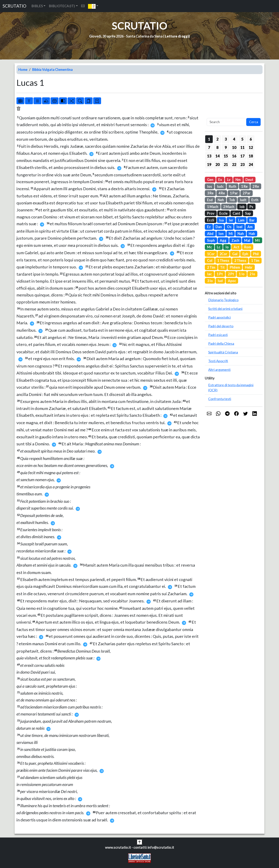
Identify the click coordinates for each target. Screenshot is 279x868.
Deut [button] (249, 180)
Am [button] (250, 227)
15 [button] (226, 156)
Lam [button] (241, 220)
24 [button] (251, 164)
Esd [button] (210, 200)
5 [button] (242, 139)
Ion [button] (221, 234)
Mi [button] (231, 234)
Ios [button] (210, 186)
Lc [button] (219, 247)
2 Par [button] (247, 193)
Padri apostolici (219, 317)
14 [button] (217, 156)
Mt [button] (258, 240)
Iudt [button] (243, 200)
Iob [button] (242, 207)
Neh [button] (221, 200)
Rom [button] (248, 247)
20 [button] (217, 164)
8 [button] (217, 147)
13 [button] (209, 156)
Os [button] (229, 227)
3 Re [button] (210, 193)
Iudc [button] (220, 186)
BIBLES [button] (37, 6)
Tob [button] (232, 200)
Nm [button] (238, 180)
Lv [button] (229, 180)
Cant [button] (236, 213)
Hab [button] (252, 234)
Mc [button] (210, 247)
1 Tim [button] (255, 260)
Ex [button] (220, 180)
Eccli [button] (211, 220)
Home (23, 70)
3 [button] (226, 139)
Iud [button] (220, 281)
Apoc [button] (232, 281)
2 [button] (217, 139)
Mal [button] (247, 240)
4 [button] (234, 139)
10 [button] (234, 147)
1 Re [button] (244, 186)
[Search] (226, 122)
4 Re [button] (222, 193)
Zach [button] (235, 240)
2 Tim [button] (211, 267)
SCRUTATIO (14, 6)
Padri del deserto (221, 326)
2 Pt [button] (231, 274)
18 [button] (251, 156)
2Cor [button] (223, 254)
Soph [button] (211, 240)
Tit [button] (222, 267)
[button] (93, 6)
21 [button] (226, 164)
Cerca (254, 122)
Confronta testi (220, 399)
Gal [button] (235, 254)
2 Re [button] (256, 186)
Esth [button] (255, 200)
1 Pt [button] (220, 274)
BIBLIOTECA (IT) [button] (62, 6)
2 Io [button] (252, 274)
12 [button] (251, 147)
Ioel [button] (239, 227)
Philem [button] (235, 267)
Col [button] (210, 260)
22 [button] (234, 164)
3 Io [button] (210, 281)
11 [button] (242, 147)
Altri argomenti (219, 370)
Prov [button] (211, 213)
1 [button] (209, 139)
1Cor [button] (211, 254)
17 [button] (242, 156)
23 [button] (242, 164)
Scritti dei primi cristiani (225, 309)
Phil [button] (256, 254)
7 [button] (209, 147)
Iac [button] (209, 274)
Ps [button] (251, 207)
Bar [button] (252, 220)
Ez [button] (209, 227)
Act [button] (236, 247)
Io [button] (227, 247)
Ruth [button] (233, 186)
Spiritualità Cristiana (223, 352)
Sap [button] (248, 213)
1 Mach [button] (213, 207)
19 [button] (209, 164)
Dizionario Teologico (223, 300)
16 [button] (234, 156)
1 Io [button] (242, 274)
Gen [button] (210, 180)
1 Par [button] (234, 193)
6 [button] (251, 139)
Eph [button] (245, 254)
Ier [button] (231, 220)
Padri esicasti (218, 335)
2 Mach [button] (229, 207)
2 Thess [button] (240, 260)
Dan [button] (219, 227)
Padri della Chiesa (221, 343)
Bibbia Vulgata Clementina (52, 70)
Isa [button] (221, 220)
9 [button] (226, 147)
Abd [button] (210, 234)
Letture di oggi (177, 36)
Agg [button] (223, 240)
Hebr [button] (249, 267)
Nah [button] (241, 234)
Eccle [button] (223, 213)
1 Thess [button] (223, 260)
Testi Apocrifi (218, 361)
